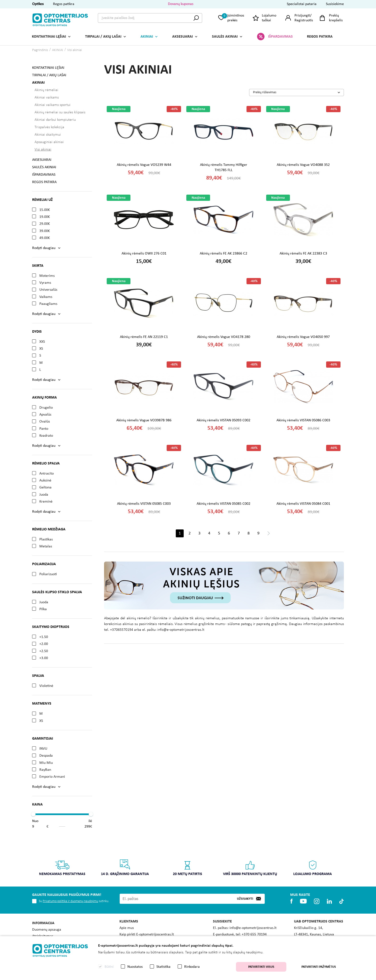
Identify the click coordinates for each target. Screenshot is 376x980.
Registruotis (304, 20)
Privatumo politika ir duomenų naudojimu (70, 901)
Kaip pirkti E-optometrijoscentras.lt (147, 934)
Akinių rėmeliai (46, 90)
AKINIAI (147, 37)
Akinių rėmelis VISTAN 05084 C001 (303, 504)
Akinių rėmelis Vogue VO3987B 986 (144, 420)
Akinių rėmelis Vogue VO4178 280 (224, 337)
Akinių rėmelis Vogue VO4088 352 (303, 165)
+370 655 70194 (254, 934)
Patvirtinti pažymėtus (319, 967)
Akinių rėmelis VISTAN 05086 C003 (303, 420)
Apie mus (127, 928)
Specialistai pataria (302, 4)
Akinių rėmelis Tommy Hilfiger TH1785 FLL (224, 168)
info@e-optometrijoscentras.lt (253, 928)
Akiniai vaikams (47, 98)
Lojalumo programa (313, 867)
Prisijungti (302, 16)
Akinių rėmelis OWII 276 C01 (144, 254)
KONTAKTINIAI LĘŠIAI (49, 37)
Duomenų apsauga (47, 930)
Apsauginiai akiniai (49, 142)
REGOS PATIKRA (320, 37)
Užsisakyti (245, 899)
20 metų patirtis (188, 867)
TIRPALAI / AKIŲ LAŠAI (103, 37)
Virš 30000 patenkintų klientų (250, 867)
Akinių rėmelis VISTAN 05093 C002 (223, 420)
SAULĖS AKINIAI (225, 37)
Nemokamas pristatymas (62, 867)
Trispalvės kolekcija (49, 127)
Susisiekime (335, 4)
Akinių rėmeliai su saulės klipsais (60, 112)
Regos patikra (64, 4)
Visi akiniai (74, 50)
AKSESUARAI (182, 37)
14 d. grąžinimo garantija (125, 867)
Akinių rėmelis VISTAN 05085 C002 (223, 504)
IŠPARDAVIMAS (280, 37)
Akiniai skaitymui (48, 135)
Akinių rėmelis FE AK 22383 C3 (303, 254)
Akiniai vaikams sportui (53, 105)
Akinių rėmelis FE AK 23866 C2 (223, 254)
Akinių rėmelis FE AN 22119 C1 (144, 337)
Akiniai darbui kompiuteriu (55, 120)
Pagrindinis (40, 50)
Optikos (38, 4)
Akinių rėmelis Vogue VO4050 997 (303, 337)
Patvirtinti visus (261, 967)
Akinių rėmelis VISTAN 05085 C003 (144, 504)
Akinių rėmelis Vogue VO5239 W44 (144, 165)
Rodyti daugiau (44, 248)
